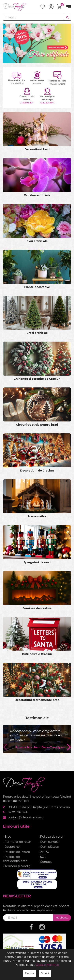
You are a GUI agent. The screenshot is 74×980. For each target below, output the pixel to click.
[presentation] (5, 747)
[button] (30, 54)
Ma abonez (62, 918)
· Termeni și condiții (17, 866)
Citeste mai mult (48, 965)
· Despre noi (12, 847)
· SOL (42, 857)
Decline (30, 973)
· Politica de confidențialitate (15, 859)
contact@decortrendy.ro (25, 817)
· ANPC (44, 852)
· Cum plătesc (49, 847)
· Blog (7, 837)
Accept (45, 973)
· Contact (45, 862)
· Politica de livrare (16, 852)
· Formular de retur (17, 842)
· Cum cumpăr (49, 842)
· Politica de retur (51, 837)
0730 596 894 (27, 103)
